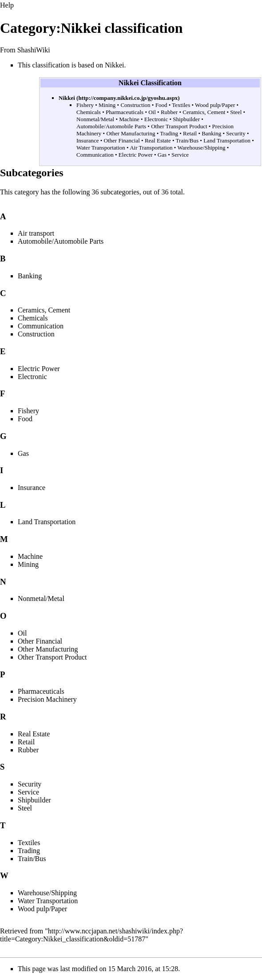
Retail (190, 133)
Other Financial (122, 140)
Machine (129, 119)
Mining (107, 105)
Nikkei (67, 98)
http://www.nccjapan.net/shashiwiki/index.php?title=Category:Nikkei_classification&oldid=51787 (91, 935)
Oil (152, 112)
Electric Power (136, 155)
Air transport (36, 233)
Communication (95, 155)
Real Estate (158, 140)
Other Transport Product (179, 126)
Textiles (181, 105)
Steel (236, 112)
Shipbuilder (186, 119)
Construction (135, 105)
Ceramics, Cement (204, 112)
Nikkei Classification (150, 83)
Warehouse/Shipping (201, 148)
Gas (162, 155)
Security (236, 133)
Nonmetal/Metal (95, 119)
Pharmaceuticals (125, 112)
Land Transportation (227, 140)
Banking (211, 133)
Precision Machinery (47, 699)
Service (180, 155)
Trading (169, 133)
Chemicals (89, 112)
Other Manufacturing (131, 133)
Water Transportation (101, 148)
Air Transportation (151, 148)
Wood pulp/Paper (215, 105)
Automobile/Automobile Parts (111, 126)
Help (7, 5)
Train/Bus (187, 140)
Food (161, 105)
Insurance (88, 140)
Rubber (169, 112)
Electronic (156, 119)
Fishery (85, 105)
